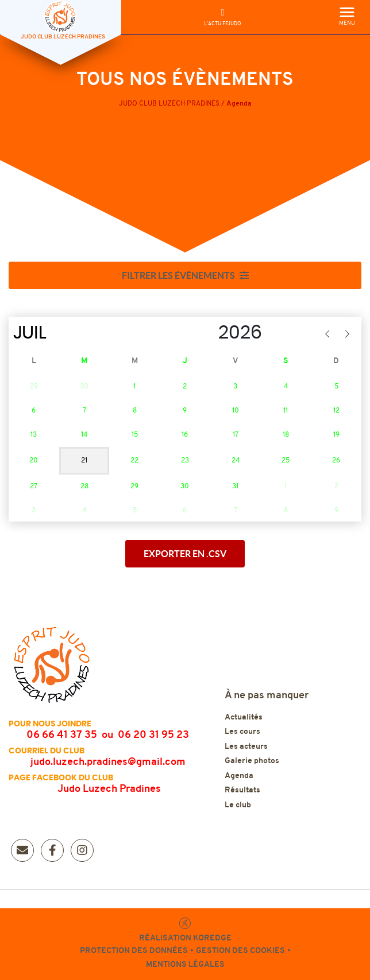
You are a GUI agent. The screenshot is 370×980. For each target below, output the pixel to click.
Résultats (242, 790)
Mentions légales (185, 965)
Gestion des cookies (240, 951)
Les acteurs (246, 747)
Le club (238, 805)
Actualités (244, 717)
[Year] (206, 333)
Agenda (239, 776)
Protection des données (134, 951)
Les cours (242, 732)
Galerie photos (252, 761)
